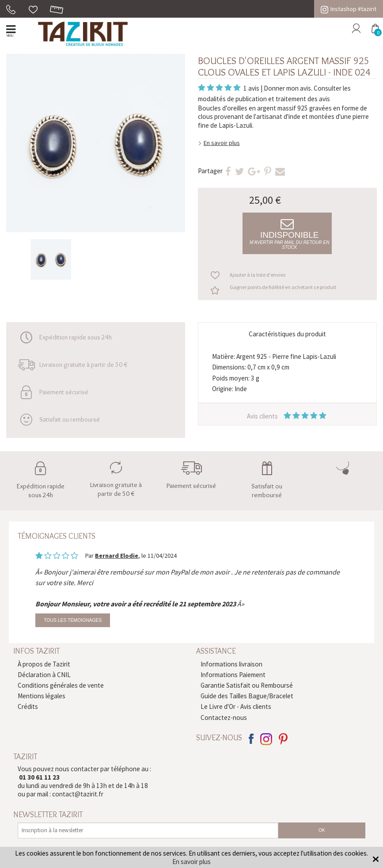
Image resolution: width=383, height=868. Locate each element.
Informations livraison (231, 664)
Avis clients (287, 416)
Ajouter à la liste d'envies (258, 275)
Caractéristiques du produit (287, 334)
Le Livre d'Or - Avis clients (236, 706)
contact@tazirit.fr (78, 794)
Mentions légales (42, 696)
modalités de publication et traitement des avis (264, 99)
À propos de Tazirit (44, 664)
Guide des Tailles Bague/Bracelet (247, 696)
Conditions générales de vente (61, 685)
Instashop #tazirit (349, 9)
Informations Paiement (233, 675)
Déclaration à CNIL (44, 675)
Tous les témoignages (73, 620)
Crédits (28, 706)
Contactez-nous (224, 718)
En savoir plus (222, 143)
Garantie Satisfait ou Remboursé (247, 685)
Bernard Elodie (117, 556)
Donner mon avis (287, 88)
